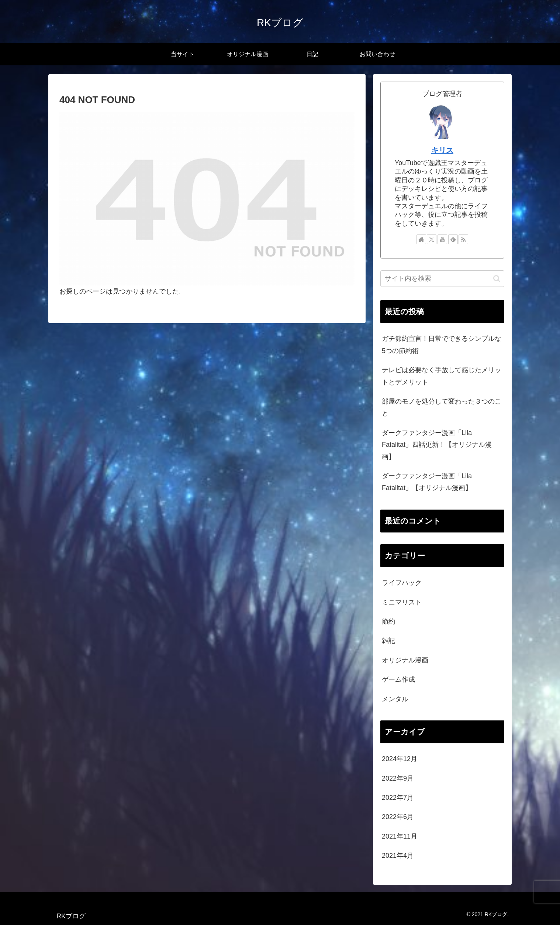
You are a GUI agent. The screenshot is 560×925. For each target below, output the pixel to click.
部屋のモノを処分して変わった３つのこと (442, 407)
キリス (442, 150)
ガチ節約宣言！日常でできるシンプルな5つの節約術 (442, 345)
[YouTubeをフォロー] (442, 239)
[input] (442, 279)
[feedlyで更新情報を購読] (453, 239)
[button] (497, 279)
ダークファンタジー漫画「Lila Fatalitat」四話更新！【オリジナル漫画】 (437, 445)
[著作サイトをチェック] (421, 239)
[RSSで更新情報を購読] (463, 239)
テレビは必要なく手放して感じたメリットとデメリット (442, 376)
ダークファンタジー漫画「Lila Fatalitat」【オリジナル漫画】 (427, 482)
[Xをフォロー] (432, 239)
